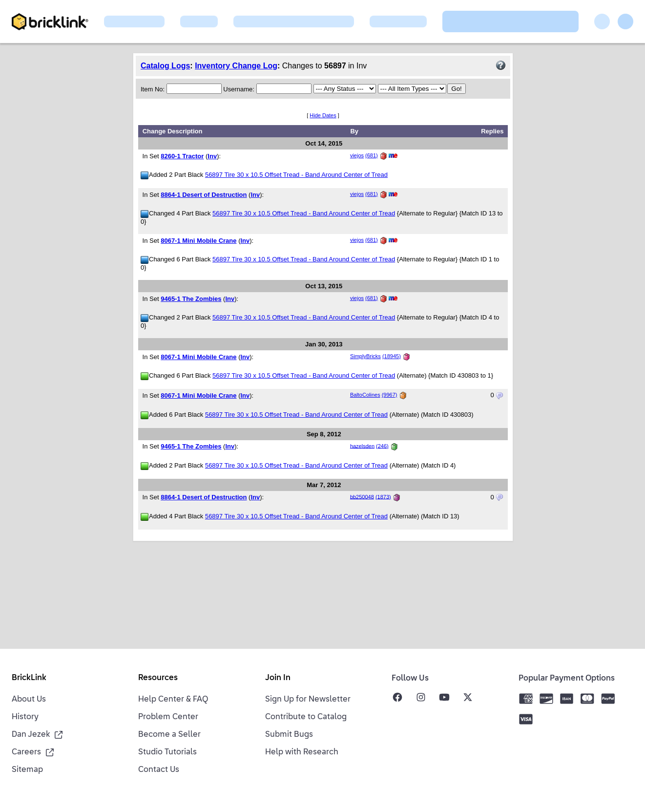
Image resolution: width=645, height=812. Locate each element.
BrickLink (29, 678)
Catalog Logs (165, 66)
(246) (382, 446)
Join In (278, 678)
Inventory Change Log (236, 66)
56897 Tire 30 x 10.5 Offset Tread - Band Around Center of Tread (296, 175)
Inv (212, 156)
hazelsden (362, 446)
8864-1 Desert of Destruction (204, 195)
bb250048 (362, 496)
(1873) (383, 496)
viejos (357, 155)
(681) (372, 155)
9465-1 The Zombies (191, 299)
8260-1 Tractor (182, 156)
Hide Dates (323, 115)
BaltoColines (365, 395)
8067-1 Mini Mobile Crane (198, 241)
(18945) (392, 356)
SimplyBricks (365, 356)
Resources (158, 678)
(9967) (390, 395)
